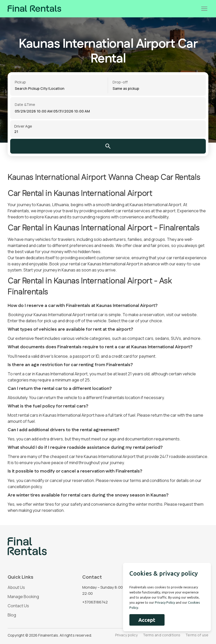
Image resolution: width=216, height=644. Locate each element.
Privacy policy (126, 635)
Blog (12, 615)
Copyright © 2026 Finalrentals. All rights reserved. (50, 635)
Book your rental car (68, 264)
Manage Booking (23, 597)
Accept (147, 620)
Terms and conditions (162, 635)
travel (68, 211)
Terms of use (197, 635)
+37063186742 (95, 602)
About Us (16, 587)
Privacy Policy (165, 602)
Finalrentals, (19, 211)
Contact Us (18, 606)
